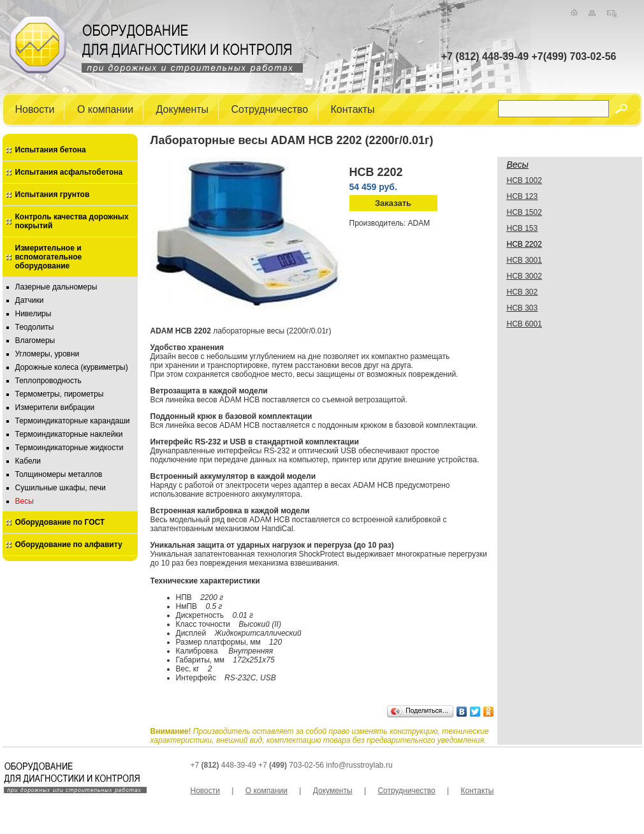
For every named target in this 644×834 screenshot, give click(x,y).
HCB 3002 (524, 276)
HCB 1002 (524, 180)
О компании (105, 109)
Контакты (353, 109)
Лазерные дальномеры (56, 287)
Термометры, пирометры (60, 394)
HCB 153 (523, 228)
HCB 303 (523, 308)
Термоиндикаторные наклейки (69, 434)
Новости (35, 109)
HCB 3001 (524, 260)
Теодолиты (35, 327)
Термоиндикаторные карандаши (73, 421)
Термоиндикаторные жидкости (70, 448)
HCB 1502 (524, 212)
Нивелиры (33, 314)
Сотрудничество (270, 109)
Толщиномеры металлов (59, 474)
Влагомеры (35, 340)
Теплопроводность (48, 381)
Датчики (30, 300)
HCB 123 (523, 196)
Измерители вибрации (55, 407)
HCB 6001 (524, 324)
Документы (182, 109)
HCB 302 (523, 292)
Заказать (393, 203)
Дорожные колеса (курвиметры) (72, 367)
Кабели (28, 461)
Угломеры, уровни (48, 354)
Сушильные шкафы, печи (61, 488)
